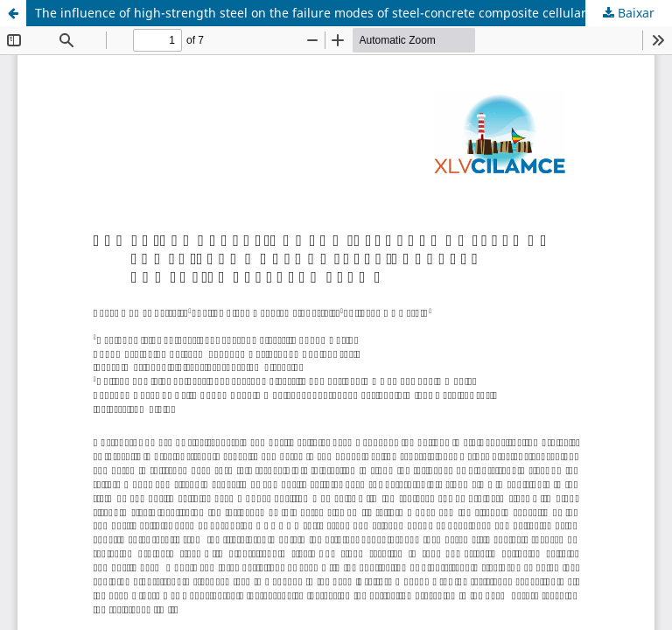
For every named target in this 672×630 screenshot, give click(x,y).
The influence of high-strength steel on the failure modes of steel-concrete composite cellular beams (332, 13)
